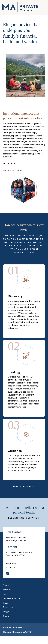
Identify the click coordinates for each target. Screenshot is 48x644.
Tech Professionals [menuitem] (12, 598)
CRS (30, 632)
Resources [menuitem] (8, 607)
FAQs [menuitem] (6, 603)
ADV (25, 632)
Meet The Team (12, 170)
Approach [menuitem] (8, 585)
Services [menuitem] (7, 589)
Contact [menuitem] (7, 616)
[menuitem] (7, 574)
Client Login (7, 632)
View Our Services (24, 487)
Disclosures (18, 632)
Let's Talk (9, 163)
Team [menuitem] (6, 594)
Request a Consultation (24, 518)
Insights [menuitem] (7, 612)
